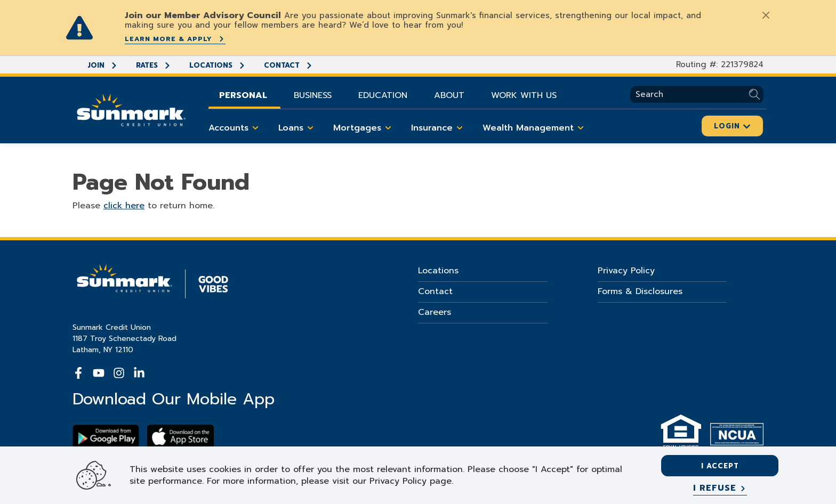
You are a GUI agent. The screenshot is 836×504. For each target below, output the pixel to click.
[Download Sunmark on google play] (106, 437)
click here (124, 206)
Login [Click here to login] (732, 126)
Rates (154, 65)
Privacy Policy (626, 271)
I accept (720, 466)
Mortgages (364, 128)
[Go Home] (131, 109)
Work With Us (524, 95)
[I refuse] (720, 489)
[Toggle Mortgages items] (388, 128)
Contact (288, 65)
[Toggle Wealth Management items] (581, 128)
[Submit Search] (756, 95)
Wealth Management (535, 128)
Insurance (439, 128)
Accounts (235, 128)
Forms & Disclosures (640, 291)
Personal (243, 95)
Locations (218, 65)
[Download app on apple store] (180, 437)
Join (103, 65)
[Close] (766, 15)
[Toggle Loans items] (310, 128)
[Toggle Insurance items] (460, 128)
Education (383, 95)
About (449, 95)
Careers (435, 312)
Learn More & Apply (175, 39)
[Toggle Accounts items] (255, 128)
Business (313, 95)
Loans (298, 128)
